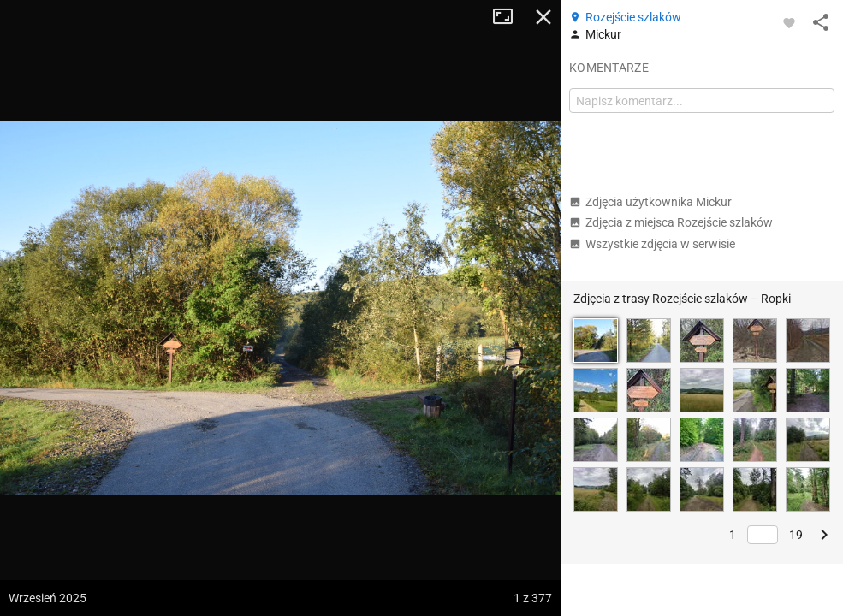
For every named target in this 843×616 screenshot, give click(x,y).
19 (796, 535)
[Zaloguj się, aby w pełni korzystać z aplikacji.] (789, 22)
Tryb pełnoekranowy (509, 17)
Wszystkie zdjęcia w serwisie (652, 244)
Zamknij (543, 17)
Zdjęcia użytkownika (650, 202)
